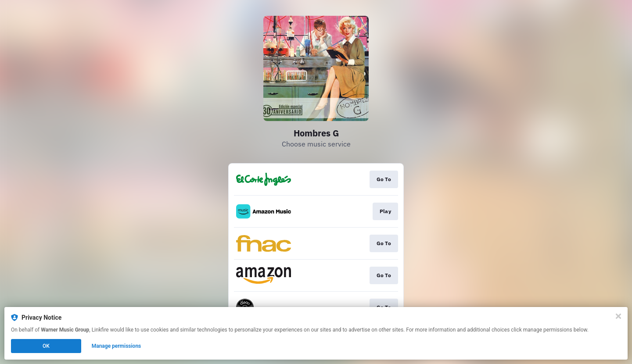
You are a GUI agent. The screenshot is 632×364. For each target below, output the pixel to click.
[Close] (618, 316)
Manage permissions (117, 346)
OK (46, 346)
